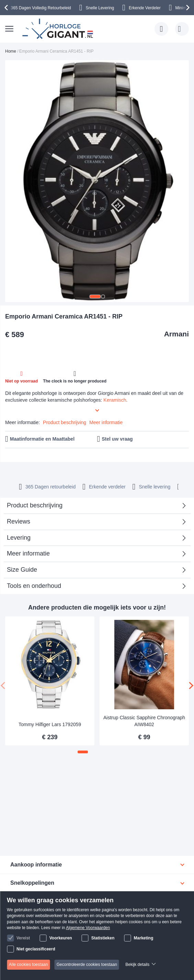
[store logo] (59, 29)
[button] (95, 297)
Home (11, 51)
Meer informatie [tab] (28, 553)
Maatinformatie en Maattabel (42, 439)
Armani (176, 334)
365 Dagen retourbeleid (50, 487)
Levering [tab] (19, 538)
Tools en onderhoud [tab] (34, 586)
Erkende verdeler (107, 487)
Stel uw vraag (117, 439)
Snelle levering (155, 487)
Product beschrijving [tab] (35, 505)
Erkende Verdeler (145, 8)
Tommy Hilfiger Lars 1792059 (50, 724)
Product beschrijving (65, 422)
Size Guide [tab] (22, 570)
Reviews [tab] (19, 521)
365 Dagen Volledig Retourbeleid (41, 8)
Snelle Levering (100, 8)
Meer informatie (106, 422)
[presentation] (7, 8)
